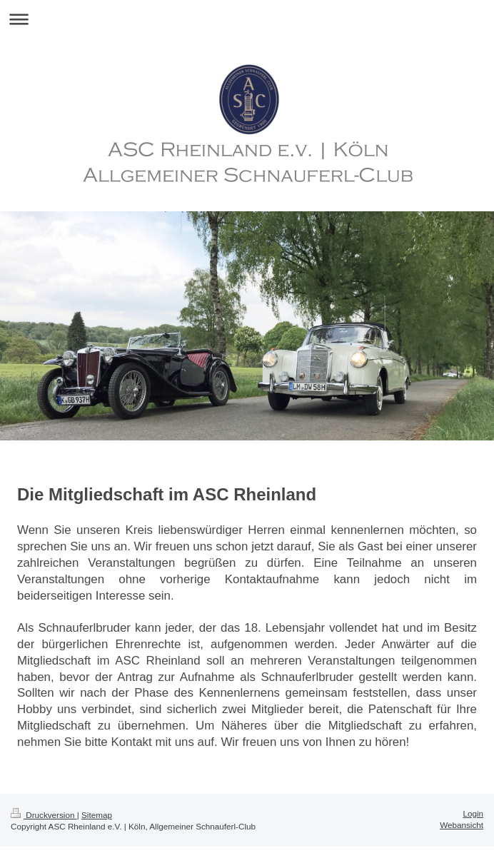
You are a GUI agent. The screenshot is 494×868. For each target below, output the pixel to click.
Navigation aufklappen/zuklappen (247, 19)
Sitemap (97, 815)
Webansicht (462, 825)
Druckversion (44, 815)
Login (473, 813)
